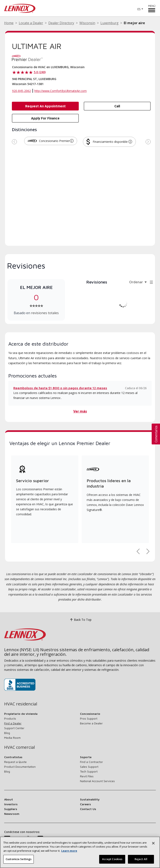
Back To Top (80, 620)
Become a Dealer (91, 723)
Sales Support (89, 767)
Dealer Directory (61, 23)
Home (9, 23)
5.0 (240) (40, 72)
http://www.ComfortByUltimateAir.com (61, 91)
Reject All (141, 861)
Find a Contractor (91, 762)
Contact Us (88, 809)
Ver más (80, 411)
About (9, 799)
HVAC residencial (21, 704)
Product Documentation (20, 767)
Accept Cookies (112, 861)
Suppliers (11, 809)
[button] (72, 141)
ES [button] (139, 9)
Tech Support (89, 771)
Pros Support (89, 718)
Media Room (12, 738)
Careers (85, 804)
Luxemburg (109, 23)
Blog (7, 733)
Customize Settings (19, 861)
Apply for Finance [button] (45, 118)
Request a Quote (15, 762)
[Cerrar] (153, 845)
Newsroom (12, 814)
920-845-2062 (21, 91)
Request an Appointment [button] (45, 106)
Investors (11, 804)
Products (10, 718)
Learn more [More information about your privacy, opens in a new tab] (69, 852)
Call (117, 106)
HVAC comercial (19, 747)
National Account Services (97, 781)
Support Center (14, 728)
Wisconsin (87, 23)
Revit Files (87, 776)
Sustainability (90, 799)
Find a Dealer (13, 723)
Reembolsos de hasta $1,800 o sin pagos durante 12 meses (60, 388)
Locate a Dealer (31, 23)
